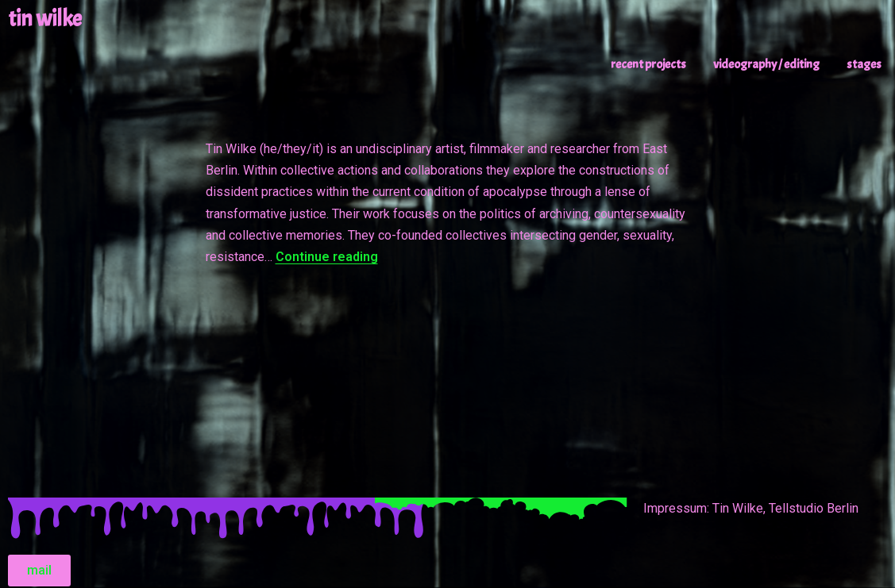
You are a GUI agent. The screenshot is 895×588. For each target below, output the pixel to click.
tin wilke (45, 19)
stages (864, 64)
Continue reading (327, 257)
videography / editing (766, 64)
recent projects (648, 64)
